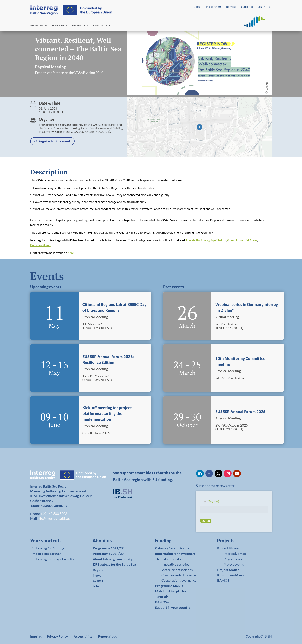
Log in (261, 7)
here (71, 253)
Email (210, 501)
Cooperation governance (179, 580)
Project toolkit (228, 570)
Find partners (213, 7)
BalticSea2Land (40, 245)
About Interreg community (113, 559)
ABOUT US (37, 26)
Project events (234, 564)
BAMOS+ (162, 602)
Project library (228, 548)
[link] (52, 542)
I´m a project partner (46, 554)
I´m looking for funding (47, 548)
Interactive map (235, 554)
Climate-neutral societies (179, 575)
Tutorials (162, 597)
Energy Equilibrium (213, 240)
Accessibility (83, 636)
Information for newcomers (175, 554)
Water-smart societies (177, 570)
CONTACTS (100, 26)
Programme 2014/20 (108, 554)
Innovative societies (175, 564)
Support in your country (173, 607)
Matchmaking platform (172, 591)
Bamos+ (231, 7)
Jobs (197, 7)
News (97, 575)
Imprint (36, 636)
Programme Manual (170, 586)
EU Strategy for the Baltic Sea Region (114, 567)
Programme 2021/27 (108, 548)
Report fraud (108, 636)
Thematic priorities (169, 559)
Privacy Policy (57, 636)
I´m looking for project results (52, 559)
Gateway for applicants (172, 548)
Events (98, 581)
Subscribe (247, 7)
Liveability (193, 240)
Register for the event (54, 141)
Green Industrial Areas (242, 240)
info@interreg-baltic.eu (54, 518)
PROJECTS (79, 26)
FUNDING (58, 26)
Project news (233, 559)
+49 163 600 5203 (54, 514)
